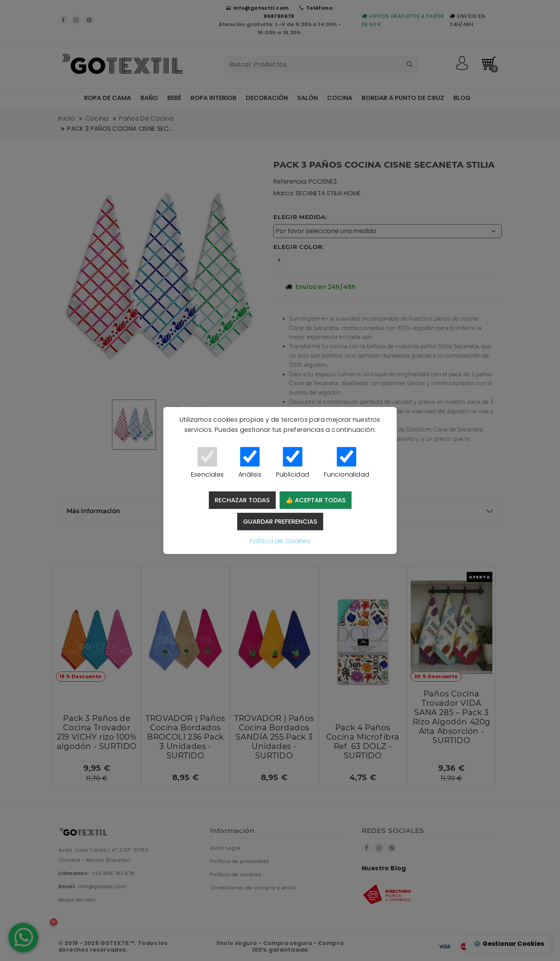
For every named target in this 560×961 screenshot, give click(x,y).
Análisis (250, 463)
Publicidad (293, 463)
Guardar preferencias (280, 522)
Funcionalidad (346, 463)
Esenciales (207, 463)
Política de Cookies (280, 541)
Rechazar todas (242, 500)
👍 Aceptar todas (316, 500)
